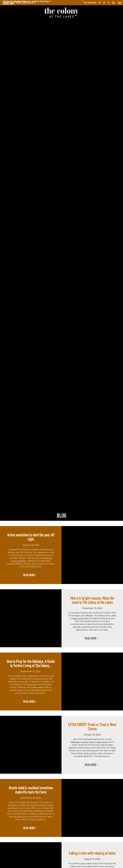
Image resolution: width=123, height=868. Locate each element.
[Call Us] (90, 3)
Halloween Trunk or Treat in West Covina (89, 742)
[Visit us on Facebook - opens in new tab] (100, 3)
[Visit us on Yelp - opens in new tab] (109, 3)
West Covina (78, 618)
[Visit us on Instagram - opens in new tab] (104, 3)
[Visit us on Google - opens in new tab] (113, 3)
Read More (30, 575)
